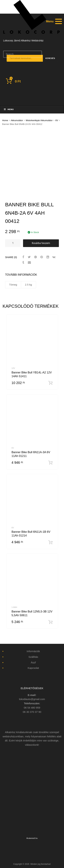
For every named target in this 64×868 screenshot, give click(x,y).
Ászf (33, 662)
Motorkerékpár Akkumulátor (39, 120)
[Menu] (54, 21)
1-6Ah (14, 607)
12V (13, 368)
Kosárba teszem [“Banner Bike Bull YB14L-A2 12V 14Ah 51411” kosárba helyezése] (51, 383)
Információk (33, 651)
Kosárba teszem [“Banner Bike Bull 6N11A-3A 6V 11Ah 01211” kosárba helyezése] (51, 463)
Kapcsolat (33, 668)
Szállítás (33, 657)
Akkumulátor (17, 120)
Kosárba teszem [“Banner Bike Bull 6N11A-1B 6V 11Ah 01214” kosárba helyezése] (51, 542)
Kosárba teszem (41, 243)
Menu (9, 109)
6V (57, 120)
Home (5, 120)
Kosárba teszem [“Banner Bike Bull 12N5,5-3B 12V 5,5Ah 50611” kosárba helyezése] (51, 622)
